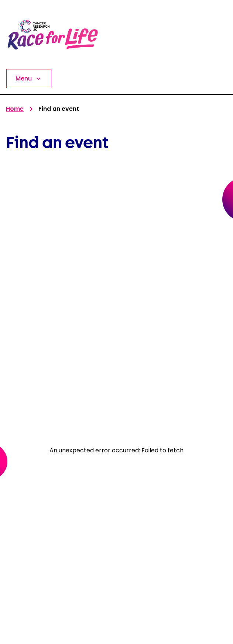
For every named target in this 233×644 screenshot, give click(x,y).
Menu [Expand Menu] (29, 78)
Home (15, 109)
